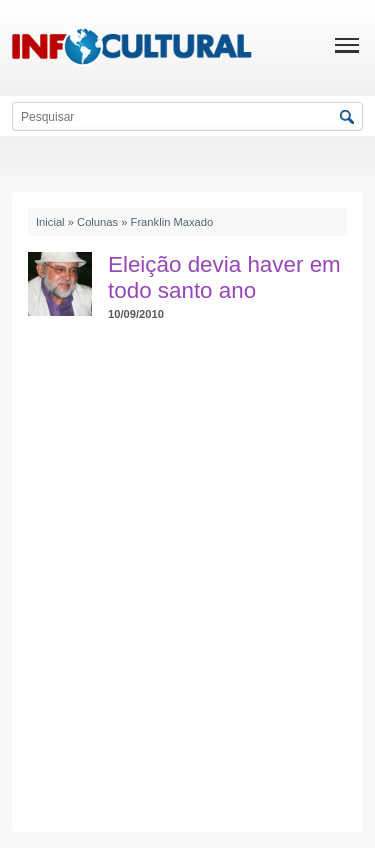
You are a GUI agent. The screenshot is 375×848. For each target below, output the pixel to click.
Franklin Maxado (172, 222)
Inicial (50, 222)
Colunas (97, 222)
